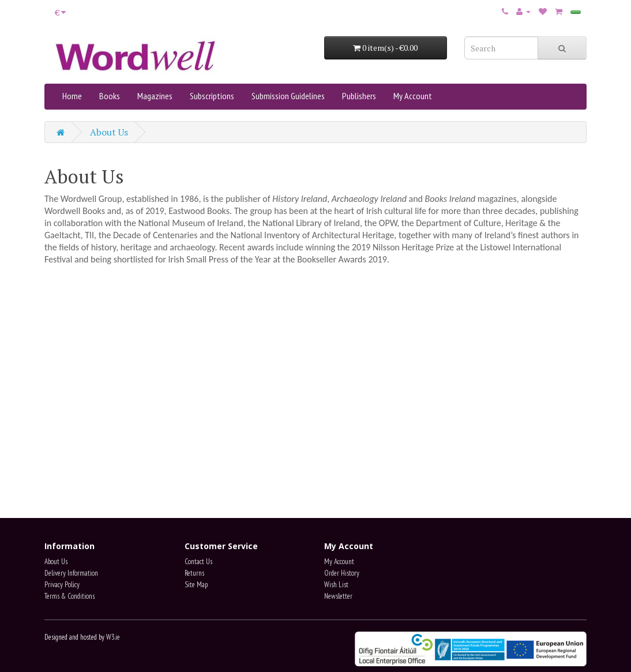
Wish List (336, 585)
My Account (413, 96)
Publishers (359, 96)
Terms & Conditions (70, 596)
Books (110, 96)
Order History (342, 573)
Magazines (155, 96)
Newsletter (338, 596)
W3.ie (113, 637)
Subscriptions (212, 96)
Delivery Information (71, 573)
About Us (109, 132)
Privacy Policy (62, 585)
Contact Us (198, 562)
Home (72, 96)
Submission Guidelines (288, 96)
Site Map (196, 585)
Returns (194, 573)
